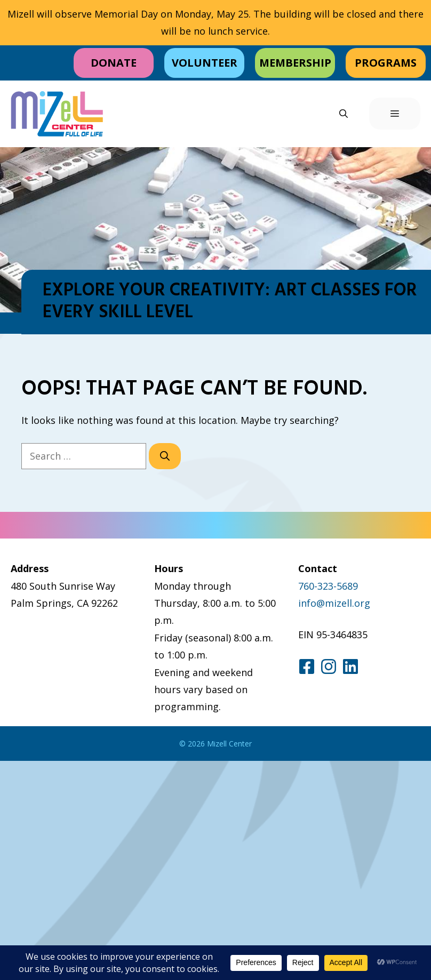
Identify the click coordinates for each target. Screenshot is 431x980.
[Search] (165, 456)
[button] (344, 114)
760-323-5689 (328, 586)
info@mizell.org (334, 603)
